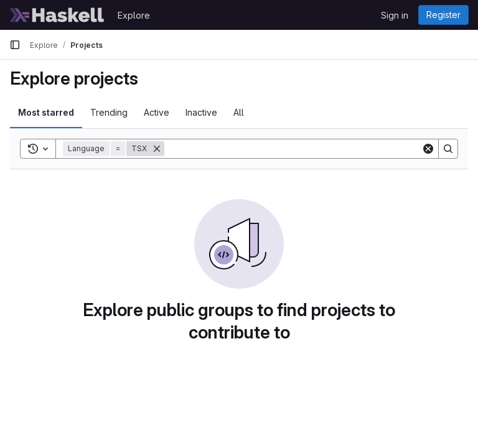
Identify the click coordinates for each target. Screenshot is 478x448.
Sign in (395, 15)
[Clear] (428, 149)
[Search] (293, 149)
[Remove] (157, 149)
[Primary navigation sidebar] (15, 45)
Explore (134, 15)
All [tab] (239, 112)
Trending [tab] (109, 112)
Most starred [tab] (46, 112)
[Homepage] (57, 15)
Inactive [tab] (201, 112)
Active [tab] (157, 112)
